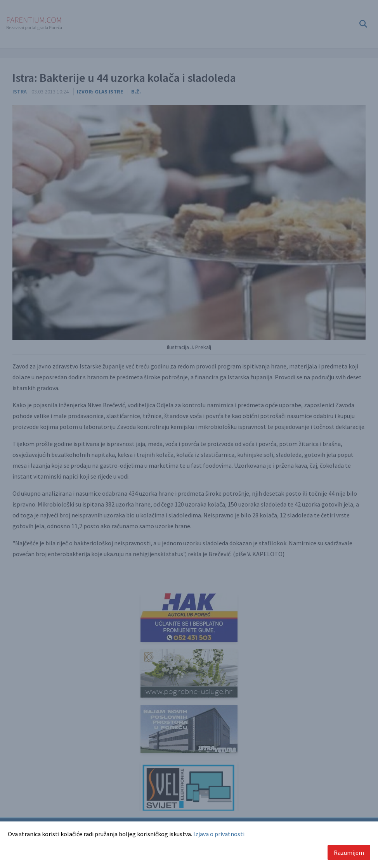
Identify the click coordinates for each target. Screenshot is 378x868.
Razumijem (349, 852)
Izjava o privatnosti (219, 834)
